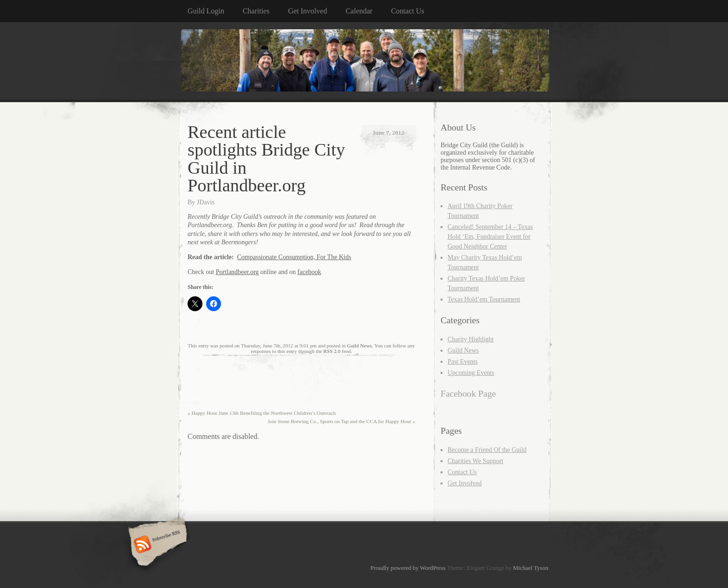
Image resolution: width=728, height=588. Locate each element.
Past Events (463, 362)
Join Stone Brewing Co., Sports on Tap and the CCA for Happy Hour (341, 421)
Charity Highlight (471, 339)
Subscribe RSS (156, 545)
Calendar (359, 11)
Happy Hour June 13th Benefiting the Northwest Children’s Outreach (262, 413)
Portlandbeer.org (237, 272)
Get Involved (307, 11)
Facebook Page (468, 394)
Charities (256, 11)
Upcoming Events (471, 373)
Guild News (359, 346)
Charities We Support (475, 461)
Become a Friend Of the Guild (487, 450)
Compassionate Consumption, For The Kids (294, 257)
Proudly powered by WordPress (408, 568)
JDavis (206, 202)
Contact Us (408, 11)
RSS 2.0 (332, 351)
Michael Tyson (531, 568)
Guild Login (206, 11)
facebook (309, 272)
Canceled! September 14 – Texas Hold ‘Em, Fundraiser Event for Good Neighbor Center (490, 237)
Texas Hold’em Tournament (484, 299)
